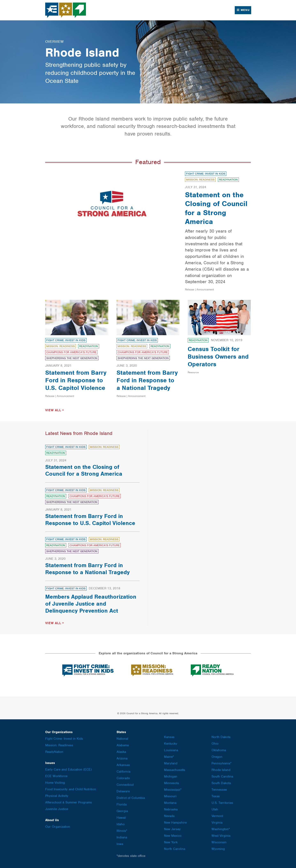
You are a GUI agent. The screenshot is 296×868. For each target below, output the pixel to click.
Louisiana (171, 750)
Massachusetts (175, 769)
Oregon (217, 756)
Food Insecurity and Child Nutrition (71, 789)
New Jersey (172, 829)
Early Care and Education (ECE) (68, 769)
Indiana (122, 837)
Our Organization (58, 826)
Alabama (123, 745)
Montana (170, 802)
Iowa (120, 843)
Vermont (217, 815)
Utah (215, 809)
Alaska (121, 751)
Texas (216, 796)
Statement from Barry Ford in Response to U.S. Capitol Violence (76, 380)
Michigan (171, 776)
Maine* (169, 756)
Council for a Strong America (66, 10)
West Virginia (221, 835)
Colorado (123, 778)
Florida (122, 804)
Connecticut (125, 784)
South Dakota (221, 782)
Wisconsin (219, 842)
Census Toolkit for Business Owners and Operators (218, 356)
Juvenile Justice (57, 808)
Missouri (170, 796)
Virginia (217, 822)
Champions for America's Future (71, 352)
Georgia (122, 810)
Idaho (121, 824)
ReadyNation (228, 180)
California (123, 771)
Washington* (221, 829)
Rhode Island (221, 769)
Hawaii (121, 817)
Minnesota (171, 782)
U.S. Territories (222, 802)
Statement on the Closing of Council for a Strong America (216, 208)
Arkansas (123, 764)
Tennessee (219, 789)
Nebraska (171, 809)
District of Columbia (131, 797)
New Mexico (173, 835)
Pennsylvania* (221, 763)
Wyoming (218, 848)
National (122, 738)
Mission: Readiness (200, 180)
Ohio (215, 743)
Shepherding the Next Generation (72, 358)
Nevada (169, 815)
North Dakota (221, 736)
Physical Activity (57, 795)
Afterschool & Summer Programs (69, 802)
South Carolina (222, 776)
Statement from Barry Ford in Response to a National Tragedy (147, 380)
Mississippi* (173, 789)
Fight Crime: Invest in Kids (206, 174)
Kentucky (171, 743)
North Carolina (175, 848)
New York (171, 842)
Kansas (169, 736)
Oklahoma (219, 750)
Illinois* (122, 830)
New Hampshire (175, 822)
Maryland (171, 763)
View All (53, 410)
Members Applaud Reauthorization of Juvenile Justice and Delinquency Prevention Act (91, 603)
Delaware (123, 791)
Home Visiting (55, 782)
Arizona (122, 758)
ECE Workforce (56, 775)
